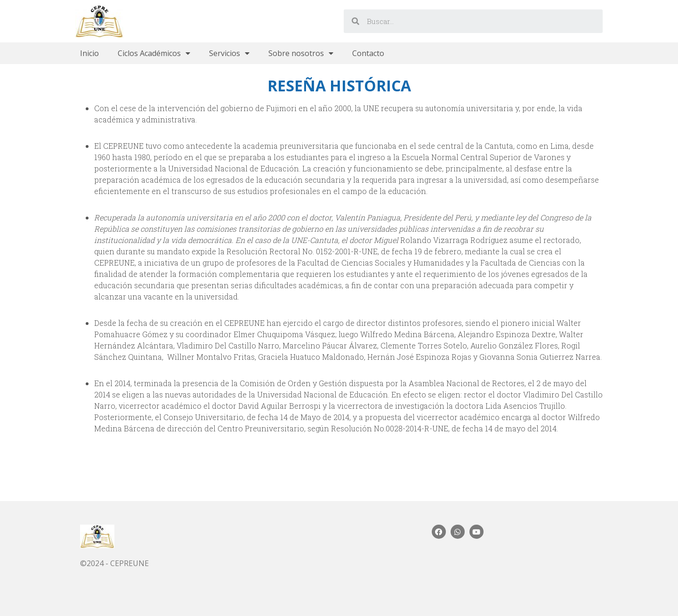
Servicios (229, 53)
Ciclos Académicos (154, 53)
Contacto (368, 53)
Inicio (89, 53)
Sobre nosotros (301, 53)
